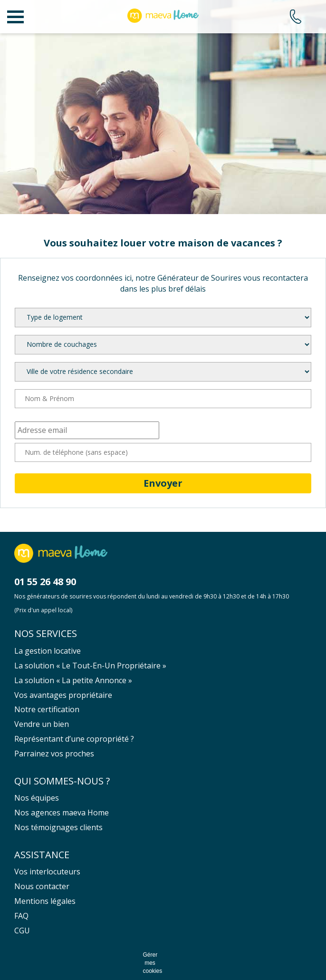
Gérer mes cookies (150, 963)
